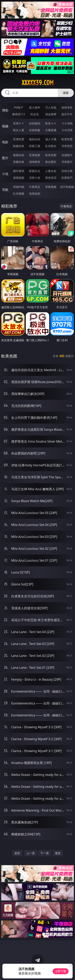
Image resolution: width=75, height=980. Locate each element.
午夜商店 (35, 187)
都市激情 (19, 171)
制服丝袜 (19, 146)
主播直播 (51, 130)
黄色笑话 (51, 178)
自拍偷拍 (35, 123)
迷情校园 (19, 178)
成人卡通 (51, 139)
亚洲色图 (35, 155)
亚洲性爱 (19, 139)
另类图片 (67, 162)
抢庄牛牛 (67, 114)
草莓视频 (51, 187)
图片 (5, 158)
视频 (5, 126)
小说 (5, 174)
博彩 (5, 110)
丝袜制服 (35, 130)
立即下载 (61, 971)
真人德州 (35, 107)
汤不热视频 (67, 187)
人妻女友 (51, 171)
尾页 (58, 853)
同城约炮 (19, 187)
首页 (17, 853)
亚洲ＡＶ (19, 123)
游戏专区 (67, 107)
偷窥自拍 (19, 155)
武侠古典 (67, 171)
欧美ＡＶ (51, 123)
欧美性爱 (67, 139)
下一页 (45, 853)
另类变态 (67, 146)
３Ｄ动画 (67, 123)
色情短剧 (35, 194)
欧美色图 (51, 155)
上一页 (31, 853)
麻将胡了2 (19, 114)
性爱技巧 (67, 178)
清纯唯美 (35, 162)
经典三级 (35, 146)
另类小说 (35, 178)
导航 (5, 190)
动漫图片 (67, 155)
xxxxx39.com (38, 83)
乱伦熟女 (51, 146)
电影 (5, 142)
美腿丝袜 (19, 162)
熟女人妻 (19, 130)
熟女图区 (51, 162)
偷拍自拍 (35, 139)
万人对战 (51, 107)
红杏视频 (19, 194)
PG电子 (18, 107)
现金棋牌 (51, 114)
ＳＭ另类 (67, 130)
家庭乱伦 (35, 171)
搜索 (66, 93)
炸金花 (35, 114)
